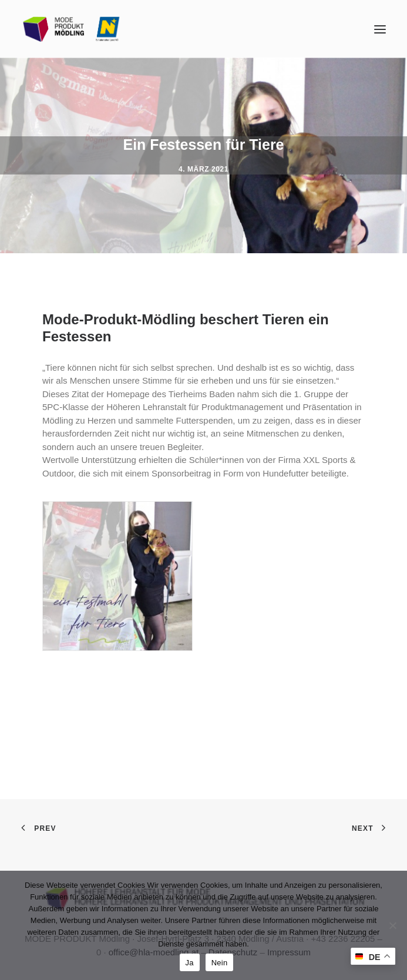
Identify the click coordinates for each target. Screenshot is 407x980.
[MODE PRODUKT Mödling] (72, 29)
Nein (220, 963)
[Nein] (392, 925)
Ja (190, 963)
